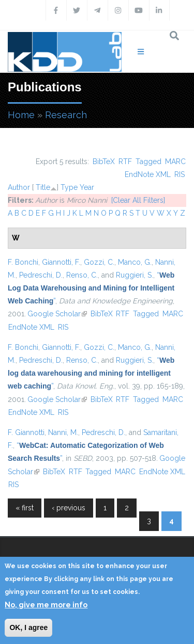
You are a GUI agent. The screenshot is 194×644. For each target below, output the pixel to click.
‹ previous (69, 508)
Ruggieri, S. (135, 275)
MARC (175, 162)
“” (91, 288)
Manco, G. (135, 262)
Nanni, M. (63, 432)
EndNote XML (148, 174)
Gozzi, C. (99, 262)
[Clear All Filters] (138, 200)
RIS (180, 174)
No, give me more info (46, 605)
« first (25, 508)
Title (43, 187)
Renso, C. (82, 275)
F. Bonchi (23, 262)
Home (21, 115)
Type (69, 187)
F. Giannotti (26, 432)
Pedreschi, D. (41, 275)
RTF (125, 162)
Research (66, 115)
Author (19, 187)
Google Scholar (57, 314)
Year (87, 187)
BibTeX (104, 162)
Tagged (148, 162)
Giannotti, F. (61, 262)
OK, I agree (28, 627)
